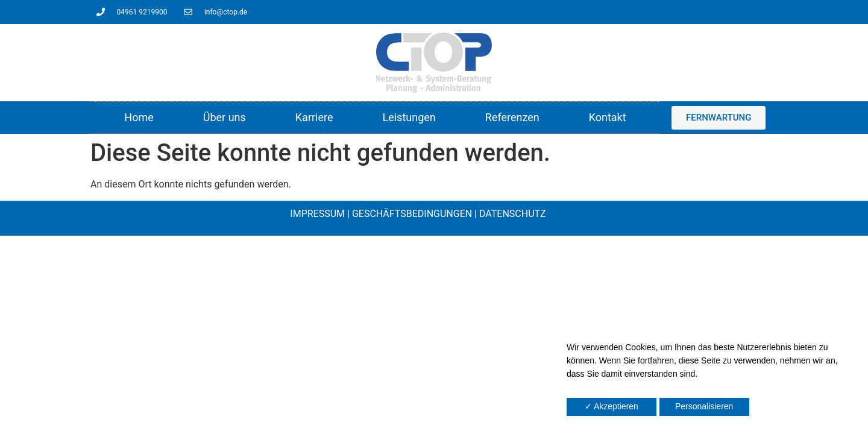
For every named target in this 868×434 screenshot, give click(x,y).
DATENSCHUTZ (513, 214)
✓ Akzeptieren (612, 406)
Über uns (225, 117)
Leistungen (409, 117)
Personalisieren (704, 406)
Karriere (314, 117)
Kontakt (608, 117)
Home (139, 117)
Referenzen (512, 117)
